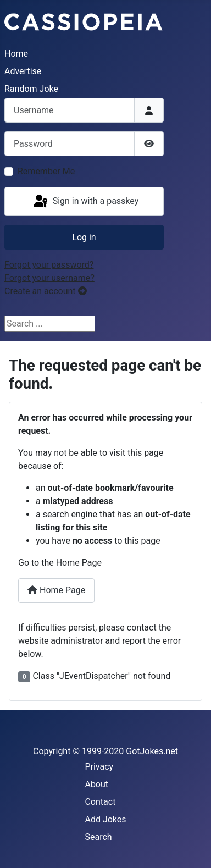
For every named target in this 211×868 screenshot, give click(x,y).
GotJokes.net (152, 751)
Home (16, 54)
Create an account (46, 291)
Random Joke (31, 89)
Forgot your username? (49, 278)
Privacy (99, 767)
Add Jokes (105, 819)
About (96, 784)
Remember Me (46, 171)
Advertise (23, 71)
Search (98, 837)
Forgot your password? (49, 265)
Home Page (56, 590)
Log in (84, 237)
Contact (100, 802)
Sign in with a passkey (85, 202)
